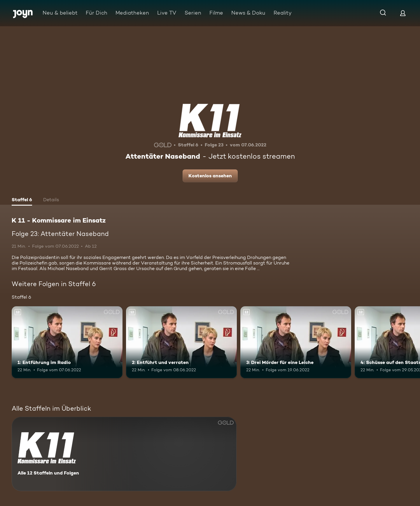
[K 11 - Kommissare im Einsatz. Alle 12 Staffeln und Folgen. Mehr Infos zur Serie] (124, 454)
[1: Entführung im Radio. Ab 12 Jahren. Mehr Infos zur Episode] (67, 342)
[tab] (22, 200)
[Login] (403, 13)
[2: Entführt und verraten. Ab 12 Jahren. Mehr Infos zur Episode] (181, 342)
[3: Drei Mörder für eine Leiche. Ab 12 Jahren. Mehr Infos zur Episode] (296, 342)
